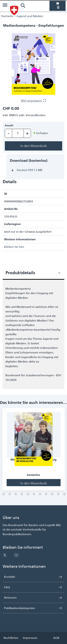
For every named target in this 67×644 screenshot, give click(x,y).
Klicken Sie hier (14, 247)
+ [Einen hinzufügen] (27, 133)
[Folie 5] (22, 494)
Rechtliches (11, 638)
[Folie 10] (52, 494)
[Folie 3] (10, 494)
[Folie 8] (40, 494)
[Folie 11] (58, 494)
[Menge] (18, 133)
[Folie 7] (34, 494)
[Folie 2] (4, 494)
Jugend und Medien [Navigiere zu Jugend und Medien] (30, 16)
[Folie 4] (16, 494)
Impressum (30, 638)
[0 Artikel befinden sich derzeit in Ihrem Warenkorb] (58, 6)
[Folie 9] (46, 494)
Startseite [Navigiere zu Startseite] (7, 16)
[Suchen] (23, 6)
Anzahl (9, 126)
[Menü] (5, 6)
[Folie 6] (28, 494)
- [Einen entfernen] (8, 133)
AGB (56, 638)
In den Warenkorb (34, 146)
